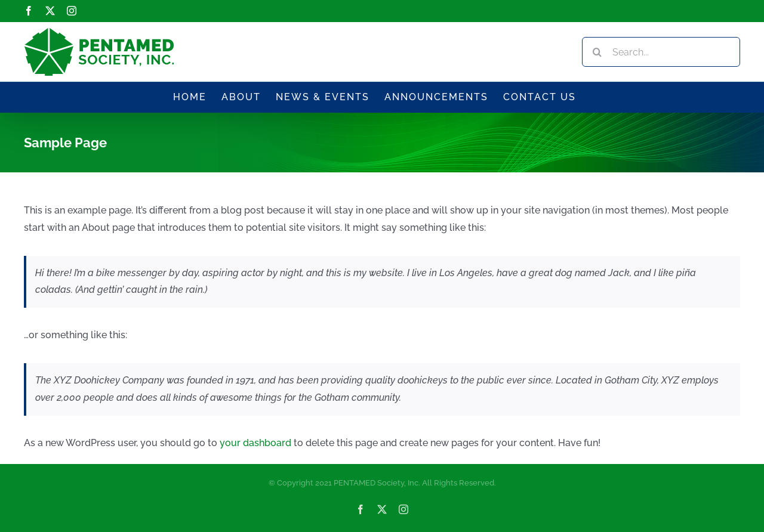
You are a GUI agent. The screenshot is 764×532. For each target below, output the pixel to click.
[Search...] (661, 52)
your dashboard (255, 443)
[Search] (597, 52)
